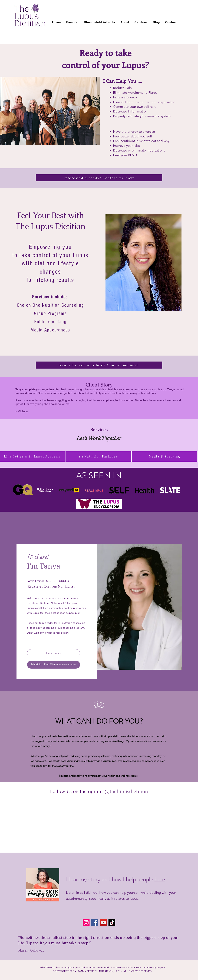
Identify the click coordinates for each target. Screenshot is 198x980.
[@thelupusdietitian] (126, 791)
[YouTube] (103, 923)
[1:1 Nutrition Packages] (98, 456)
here (160, 879)
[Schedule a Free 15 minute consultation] (54, 665)
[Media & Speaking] (164, 456)
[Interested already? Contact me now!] (99, 178)
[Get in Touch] (54, 653)
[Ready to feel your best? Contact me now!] (99, 365)
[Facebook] (95, 923)
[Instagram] (86, 923)
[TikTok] (112, 923)
